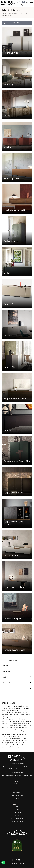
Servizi (17, 787)
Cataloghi (17, 815)
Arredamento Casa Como (15, 14)
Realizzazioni (17, 790)
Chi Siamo (17, 784)
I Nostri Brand (17, 813)
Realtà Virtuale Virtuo (17, 796)
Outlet (17, 810)
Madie (26, 14)
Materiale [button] (7, 671)
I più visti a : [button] (7, 683)
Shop (17, 807)
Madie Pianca (6, 15)
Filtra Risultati (13, 23)
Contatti (17, 799)
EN (20, 2)
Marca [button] (6, 665)
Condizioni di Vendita (17, 821)
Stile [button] (5, 677)
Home (4, 14)
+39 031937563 (18, 772)
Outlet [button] (6, 689)
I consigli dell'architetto (17, 818)
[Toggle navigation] (31, 3)
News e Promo (17, 793)
